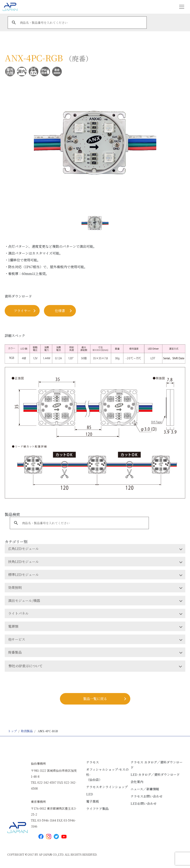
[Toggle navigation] (182, 7)
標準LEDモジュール (23, 575)
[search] (77, 23)
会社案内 (137, 782)
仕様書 (60, 311)
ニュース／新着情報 (145, 789)
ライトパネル (18, 613)
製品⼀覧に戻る (95, 699)
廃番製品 (15, 652)
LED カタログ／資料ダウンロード (155, 774)
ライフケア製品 (97, 809)
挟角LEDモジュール (23, 562)
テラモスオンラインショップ (107, 787)
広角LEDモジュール (23, 549)
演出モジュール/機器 (24, 601)
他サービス (17, 639)
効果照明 (15, 588)
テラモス (93, 762)
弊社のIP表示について (26, 666)
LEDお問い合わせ (144, 803)
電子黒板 (93, 801)
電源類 (13, 626)
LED (90, 794)
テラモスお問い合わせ (146, 796)
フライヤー (22, 311)
